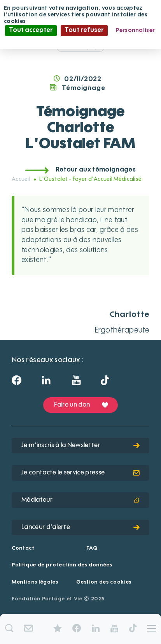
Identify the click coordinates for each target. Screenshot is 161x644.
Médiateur (80, 500)
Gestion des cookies (104, 582)
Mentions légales (35, 582)
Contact (23, 548)
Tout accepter (31, 30)
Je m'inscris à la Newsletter (80, 446)
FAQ (92, 548)
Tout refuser (84, 30)
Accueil (21, 179)
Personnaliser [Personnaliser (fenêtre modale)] (136, 30)
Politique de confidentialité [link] (80, 41)
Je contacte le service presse (80, 473)
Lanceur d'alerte (80, 527)
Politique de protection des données (62, 565)
